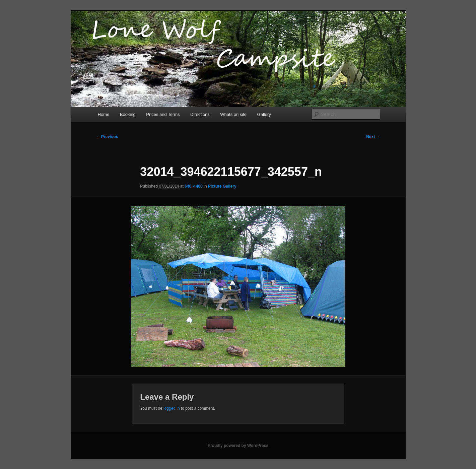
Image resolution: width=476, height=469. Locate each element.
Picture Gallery (222, 186)
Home (104, 114)
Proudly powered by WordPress (238, 446)
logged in (172, 408)
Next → (373, 137)
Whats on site (233, 114)
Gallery (264, 114)
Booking (128, 114)
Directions (200, 114)
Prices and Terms (163, 114)
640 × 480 (194, 186)
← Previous (107, 137)
